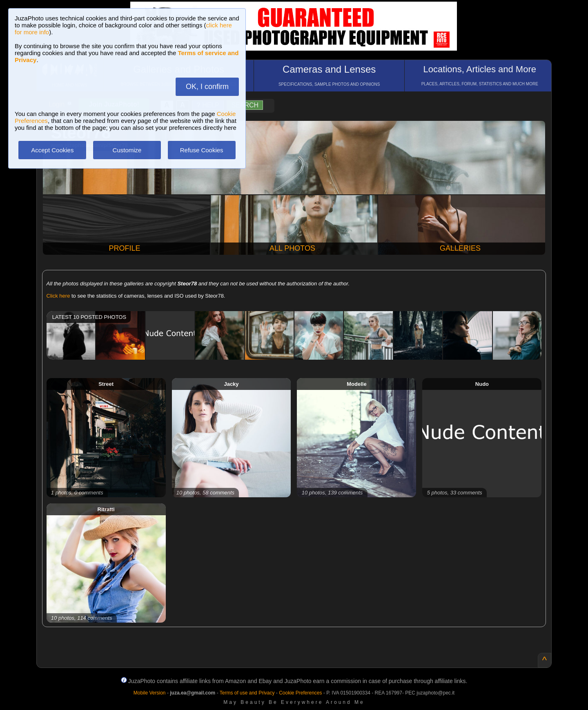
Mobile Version (150, 693)
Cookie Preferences (300, 693)
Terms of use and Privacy (247, 693)
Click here (58, 296)
